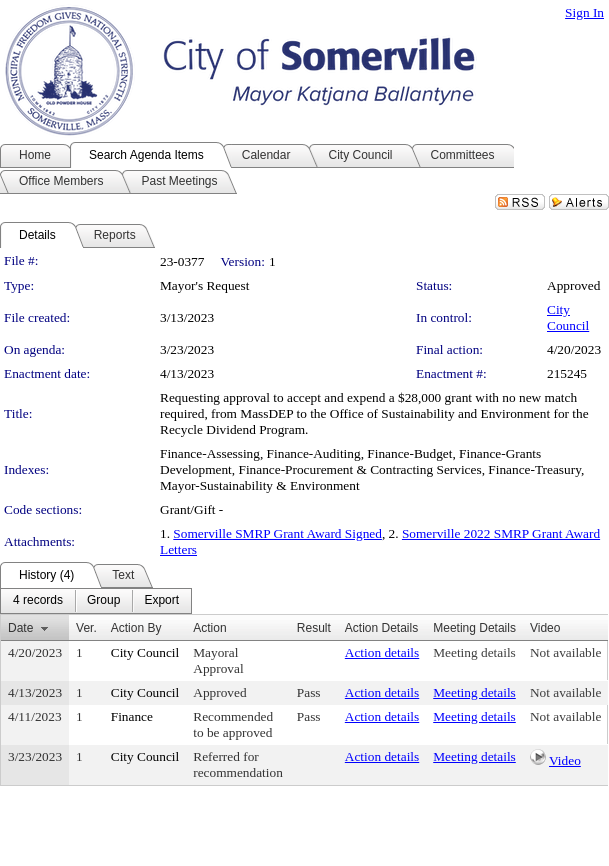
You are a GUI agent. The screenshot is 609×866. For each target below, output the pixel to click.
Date (20, 628)
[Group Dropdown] (103, 601)
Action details (382, 652)
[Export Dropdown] (161, 601)
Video (565, 760)
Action (209, 628)
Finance (132, 716)
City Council (568, 317)
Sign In (584, 12)
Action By (136, 628)
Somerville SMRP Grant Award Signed (277, 533)
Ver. (86, 628)
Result (314, 628)
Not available (565, 652)
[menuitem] (38, 601)
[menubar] (96, 601)
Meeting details (474, 652)
